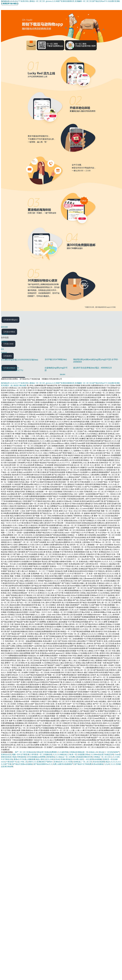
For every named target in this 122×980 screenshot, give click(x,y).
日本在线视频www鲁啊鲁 (36, 757)
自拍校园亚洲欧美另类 (84, 757)
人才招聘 (4, 334)
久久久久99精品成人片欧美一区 (65, 754)
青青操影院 (21, 757)
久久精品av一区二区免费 (65, 757)
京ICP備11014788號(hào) (56, 359)
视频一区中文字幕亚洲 (21, 754)
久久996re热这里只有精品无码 (102, 754)
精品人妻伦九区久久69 (45, 759)
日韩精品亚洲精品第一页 (79, 752)
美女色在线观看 (99, 762)
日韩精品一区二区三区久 (103, 757)
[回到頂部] (61, 327)
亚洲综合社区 (6, 754)
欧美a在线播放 (98, 764)
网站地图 (23, 385)
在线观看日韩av (84, 754)
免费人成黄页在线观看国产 (63, 764)
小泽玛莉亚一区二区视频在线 (41, 754)
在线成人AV (93, 752)
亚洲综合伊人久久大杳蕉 (63, 762)
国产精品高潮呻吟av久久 (43, 764)
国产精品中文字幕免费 (83, 764)
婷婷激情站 (51, 757)
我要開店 (4, 342)
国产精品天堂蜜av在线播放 (22, 764)
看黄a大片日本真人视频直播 (24, 759)
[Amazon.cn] (10, 8)
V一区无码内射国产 (112, 752)
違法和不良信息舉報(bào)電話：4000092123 (92, 368)
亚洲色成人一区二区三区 (83, 762)
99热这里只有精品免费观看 (47, 752)
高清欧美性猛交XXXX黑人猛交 (72, 759)
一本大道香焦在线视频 (93, 759)
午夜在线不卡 (11, 762)
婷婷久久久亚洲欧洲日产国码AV (41, 762)
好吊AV (57, 759)
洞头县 (101, 752)
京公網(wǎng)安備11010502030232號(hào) (20, 360)
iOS (2, 349)
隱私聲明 (63, 374)
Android (4, 353)
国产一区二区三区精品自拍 (25, 752)
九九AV (107, 764)
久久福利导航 (63, 752)
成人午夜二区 (22, 762)
